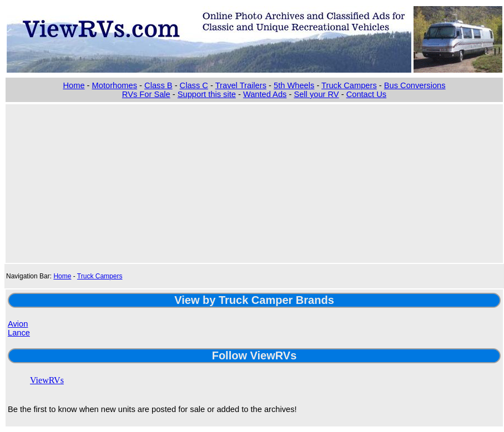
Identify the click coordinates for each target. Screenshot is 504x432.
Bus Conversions (415, 85)
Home (74, 85)
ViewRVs (47, 380)
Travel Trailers (241, 85)
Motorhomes (115, 85)
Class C (194, 85)
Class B (158, 85)
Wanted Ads (265, 94)
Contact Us (367, 94)
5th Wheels (294, 85)
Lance (19, 333)
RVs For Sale (146, 94)
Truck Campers (349, 85)
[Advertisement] (254, 182)
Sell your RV (316, 94)
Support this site (207, 94)
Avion (18, 324)
